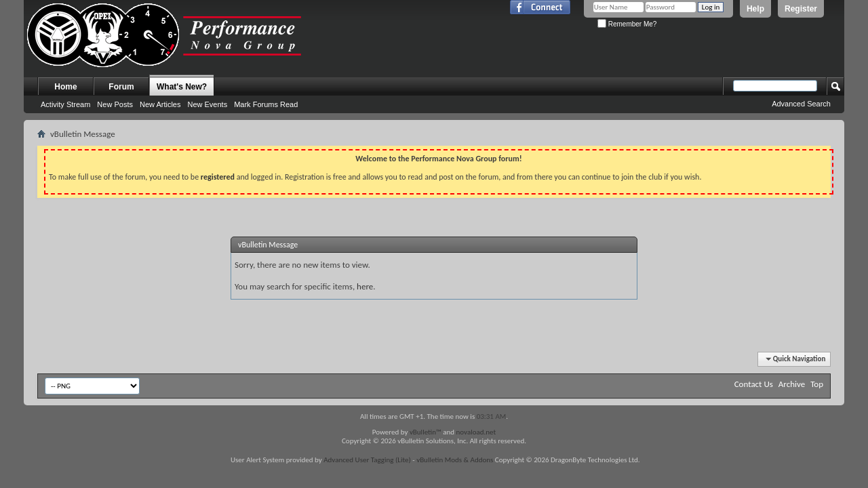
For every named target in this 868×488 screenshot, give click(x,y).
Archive (792, 384)
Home (65, 87)
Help (755, 9)
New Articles (160, 104)
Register (801, 9)
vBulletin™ (426, 432)
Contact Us (754, 384)
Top (817, 384)
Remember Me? (627, 24)
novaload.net (476, 432)
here (365, 286)
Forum (121, 87)
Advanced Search (801, 104)
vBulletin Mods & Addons (455, 460)
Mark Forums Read (266, 104)
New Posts (115, 104)
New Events (207, 104)
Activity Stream (65, 104)
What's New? (182, 87)
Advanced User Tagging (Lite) (367, 460)
